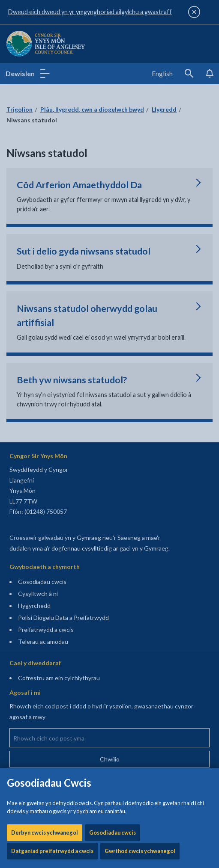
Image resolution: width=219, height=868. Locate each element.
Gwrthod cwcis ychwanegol (140, 291)
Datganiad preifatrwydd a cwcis (52, 291)
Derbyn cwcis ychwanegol (45, 273)
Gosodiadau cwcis (112, 273)
